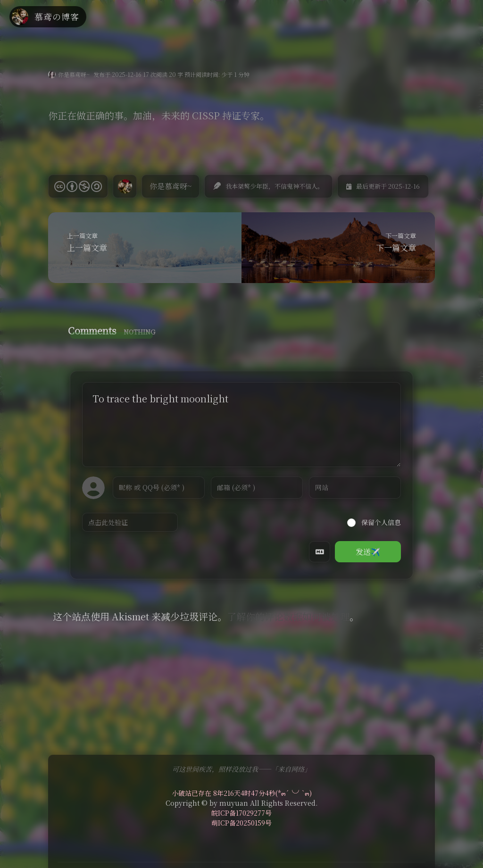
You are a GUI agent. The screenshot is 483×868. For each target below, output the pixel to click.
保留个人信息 (374, 522)
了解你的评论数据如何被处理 (288, 616)
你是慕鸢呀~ (74, 74)
